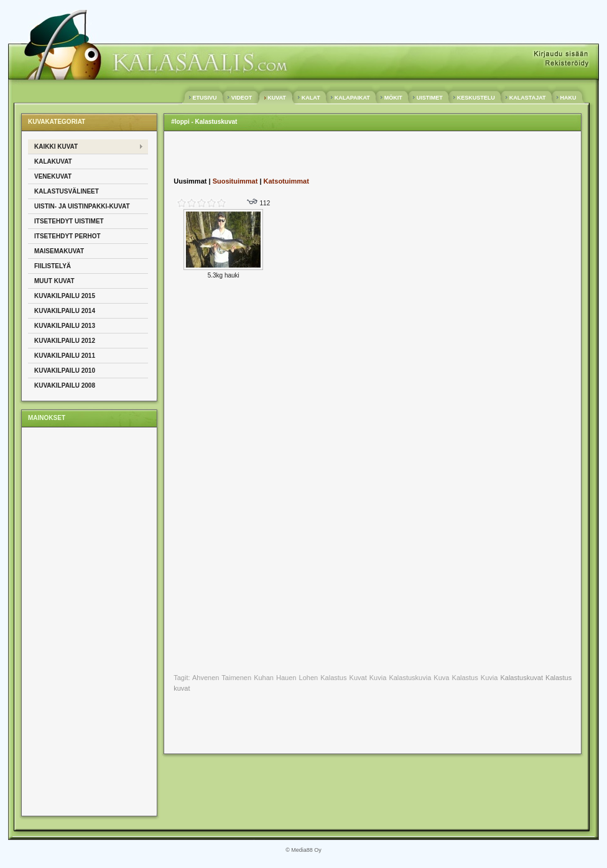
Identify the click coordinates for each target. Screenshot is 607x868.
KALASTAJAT (527, 98)
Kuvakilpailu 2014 (65, 311)
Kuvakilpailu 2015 (65, 296)
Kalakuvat (53, 161)
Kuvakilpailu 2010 (65, 371)
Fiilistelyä (53, 266)
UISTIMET (429, 98)
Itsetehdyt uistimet (69, 221)
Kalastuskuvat (521, 678)
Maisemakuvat (59, 251)
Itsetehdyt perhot (67, 236)
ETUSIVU (205, 98)
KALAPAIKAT (352, 98)
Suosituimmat (235, 181)
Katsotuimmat (286, 181)
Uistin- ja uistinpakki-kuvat (82, 206)
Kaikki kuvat (56, 147)
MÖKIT (393, 98)
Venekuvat (53, 176)
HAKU (568, 98)
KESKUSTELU (476, 98)
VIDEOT (242, 98)
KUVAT (277, 98)
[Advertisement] (78, 621)
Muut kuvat (54, 281)
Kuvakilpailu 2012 (65, 341)
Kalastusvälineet (67, 191)
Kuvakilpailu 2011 (65, 356)
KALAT (311, 98)
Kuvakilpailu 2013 (65, 326)
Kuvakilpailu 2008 (65, 385)
